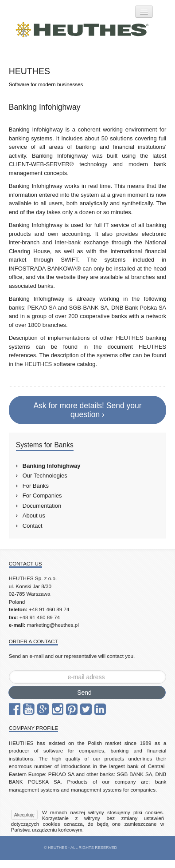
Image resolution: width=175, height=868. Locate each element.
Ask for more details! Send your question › (87, 410)
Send (84, 693)
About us (34, 516)
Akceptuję (24, 815)
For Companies (42, 496)
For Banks (36, 486)
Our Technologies (45, 476)
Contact (33, 526)
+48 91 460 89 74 (49, 609)
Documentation (42, 506)
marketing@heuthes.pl (53, 625)
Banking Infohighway (52, 466)
